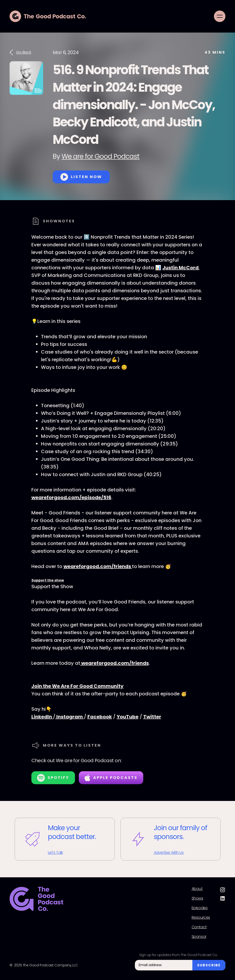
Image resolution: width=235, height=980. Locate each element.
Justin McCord (181, 268)
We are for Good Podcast (100, 156)
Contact (199, 927)
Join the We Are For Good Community (77, 686)
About (197, 889)
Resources (201, 918)
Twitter (152, 717)
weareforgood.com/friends (98, 566)
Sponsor (199, 937)
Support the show (48, 580)
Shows (198, 898)
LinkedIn (42, 717)
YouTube (128, 717)
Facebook (100, 717)
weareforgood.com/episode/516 (71, 497)
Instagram (70, 717)
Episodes (200, 908)
